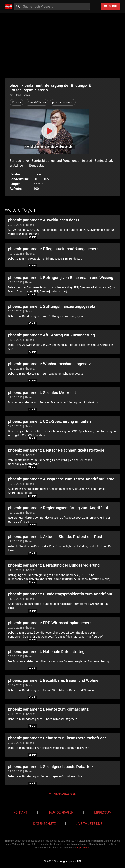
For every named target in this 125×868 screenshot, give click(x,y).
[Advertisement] (62, 46)
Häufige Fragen (61, 813)
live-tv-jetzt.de (89, 824)
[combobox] (56, 6)
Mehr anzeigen (62, 794)
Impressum (103, 813)
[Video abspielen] (49, 131)
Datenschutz (44, 824)
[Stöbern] (111, 6)
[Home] (9, 6)
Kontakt (21, 813)
